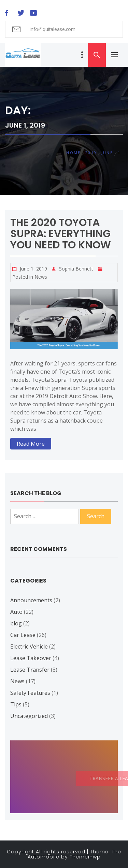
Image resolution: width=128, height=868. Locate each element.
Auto (16, 612)
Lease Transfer (30, 670)
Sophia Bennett (76, 269)
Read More (31, 444)
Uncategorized (29, 716)
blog (16, 623)
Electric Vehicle (29, 646)
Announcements (31, 600)
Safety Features (30, 693)
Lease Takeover (31, 658)
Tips (16, 704)
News (41, 277)
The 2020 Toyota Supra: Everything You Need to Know (61, 234)
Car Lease (23, 635)
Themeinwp (85, 857)
